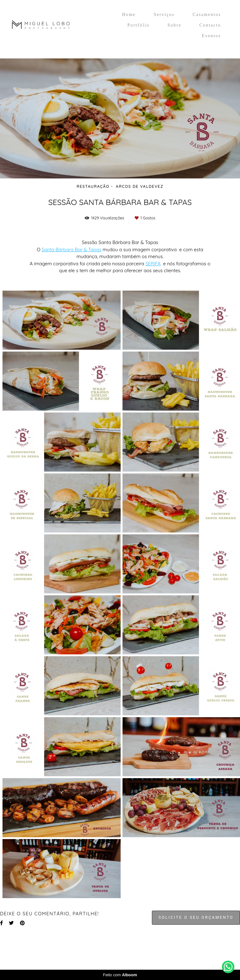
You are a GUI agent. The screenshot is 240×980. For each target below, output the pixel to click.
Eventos (211, 36)
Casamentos (207, 15)
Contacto (210, 25)
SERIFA (153, 264)
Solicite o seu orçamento (196, 917)
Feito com (120, 975)
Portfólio (138, 25)
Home (129, 15)
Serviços (164, 15)
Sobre (174, 25)
